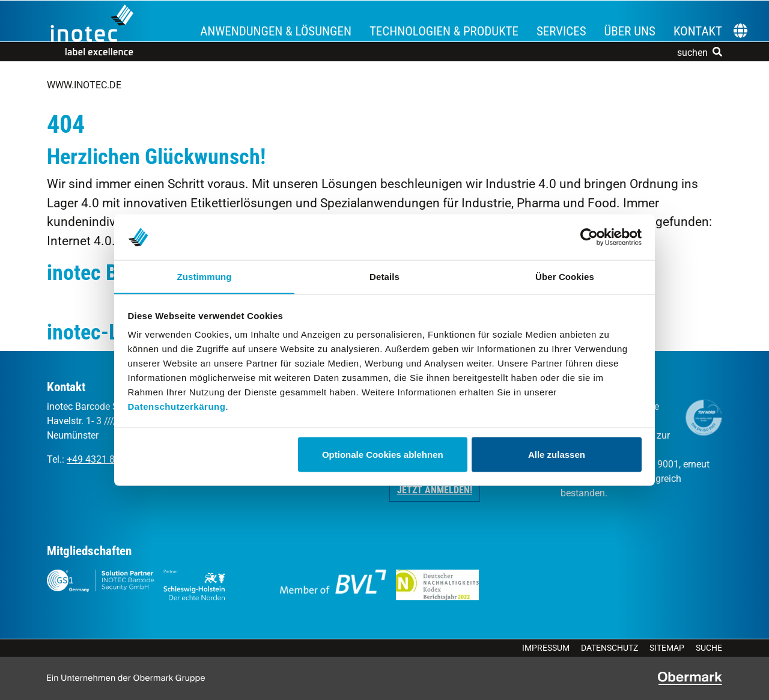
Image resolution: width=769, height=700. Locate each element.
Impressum (546, 648)
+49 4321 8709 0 (103, 459)
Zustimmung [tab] (205, 276)
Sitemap (667, 648)
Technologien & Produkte (444, 31)
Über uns (630, 31)
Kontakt (698, 31)
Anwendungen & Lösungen (276, 31)
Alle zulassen (557, 455)
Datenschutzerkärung (177, 406)
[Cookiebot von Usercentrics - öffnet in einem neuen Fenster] (589, 237)
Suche (709, 648)
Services (561, 31)
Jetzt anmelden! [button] (435, 490)
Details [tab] (384, 276)
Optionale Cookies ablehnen (383, 455)
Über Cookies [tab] (565, 276)
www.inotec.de (84, 85)
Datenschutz (609, 648)
